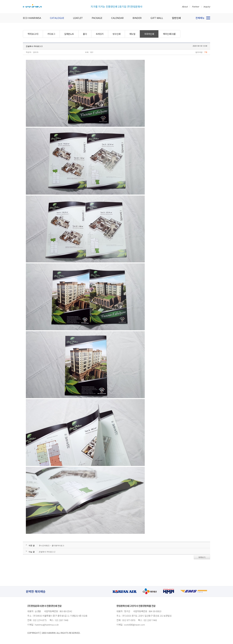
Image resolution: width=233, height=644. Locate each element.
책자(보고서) (33, 34)
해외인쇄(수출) (169, 34)
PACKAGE (97, 18)
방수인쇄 (116, 34)
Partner (196, 7)
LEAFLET (78, 18)
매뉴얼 (132, 34)
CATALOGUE (57, 18)
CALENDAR (117, 18)
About (185, 7)
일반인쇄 (176, 18)
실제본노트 (69, 34)
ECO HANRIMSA (32, 18)
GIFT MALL (157, 18)
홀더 (85, 34)
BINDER (137, 18)
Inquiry (207, 7)
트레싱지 (100, 34)
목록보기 (202, 557)
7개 (206, 52)
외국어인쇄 (149, 34)
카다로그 (51, 34)
